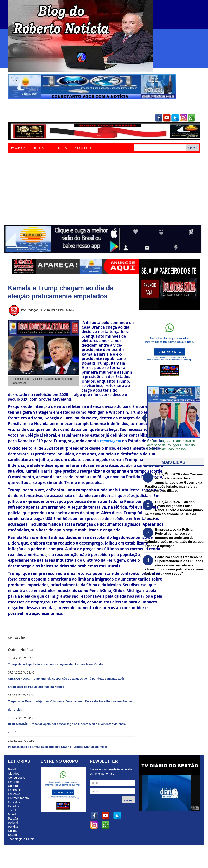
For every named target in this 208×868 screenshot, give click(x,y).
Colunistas (59, 148)
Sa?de (12, 835)
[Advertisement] (104, 193)
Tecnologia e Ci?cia (21, 839)
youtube (167, 118)
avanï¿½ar (143, 418)
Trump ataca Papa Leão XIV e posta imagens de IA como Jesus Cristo (55, 664)
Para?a (13, 818)
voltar (198, 418)
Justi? (12, 810)
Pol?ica (13, 827)
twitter (175, 118)
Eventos (13, 806)
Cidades (14, 773)
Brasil (12, 769)
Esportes (14, 802)
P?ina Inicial (19, 148)
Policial (13, 823)
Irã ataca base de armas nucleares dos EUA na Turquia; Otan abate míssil (58, 747)
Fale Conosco (83, 148)
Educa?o (14, 794)
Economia (15, 790)
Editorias (39, 148)
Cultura (13, 786)
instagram (183, 118)
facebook (159, 118)
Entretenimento (18, 798)
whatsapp (191, 118)
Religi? (13, 831)
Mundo (13, 814)
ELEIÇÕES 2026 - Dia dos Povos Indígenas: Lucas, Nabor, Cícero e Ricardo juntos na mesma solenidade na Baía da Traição (174, 510)
